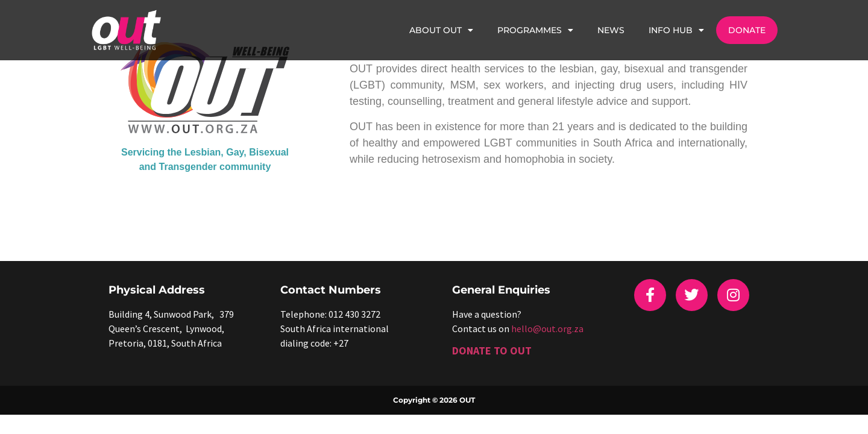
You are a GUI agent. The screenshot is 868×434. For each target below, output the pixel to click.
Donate (747, 30)
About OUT (441, 30)
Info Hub (676, 30)
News (611, 30)
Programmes (535, 30)
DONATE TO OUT (492, 351)
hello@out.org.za (547, 329)
